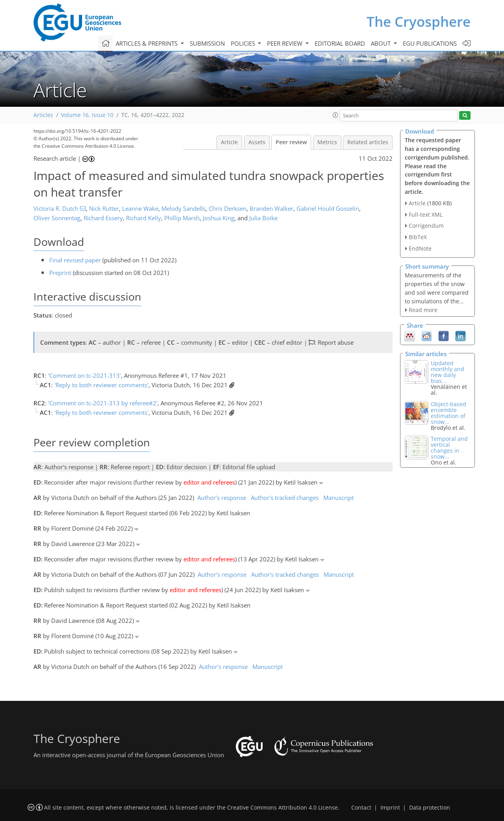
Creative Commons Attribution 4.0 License (283, 808)
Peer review (291, 142)
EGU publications (430, 43)
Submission (207, 43)
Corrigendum (426, 226)
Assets (257, 142)
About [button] (382, 43)
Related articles (368, 142)
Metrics (327, 142)
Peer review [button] (285, 43)
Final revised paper (75, 260)
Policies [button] (244, 43)
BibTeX (418, 237)
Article (229, 142)
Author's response (222, 498)
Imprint (390, 808)
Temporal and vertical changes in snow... (449, 448)
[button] (335, 115)
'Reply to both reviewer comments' (101, 385)
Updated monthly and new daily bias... (447, 372)
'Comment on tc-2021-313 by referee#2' (103, 403)
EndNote (420, 248)
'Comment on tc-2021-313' (84, 375)
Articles (43, 115)
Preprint (60, 273)
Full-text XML (426, 215)
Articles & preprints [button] (147, 43)
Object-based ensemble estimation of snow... (448, 413)
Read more (423, 310)
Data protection (430, 808)
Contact (361, 808)
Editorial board (340, 43)
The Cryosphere (419, 21)
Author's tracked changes (285, 498)
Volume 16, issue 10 (87, 115)
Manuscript (338, 498)
